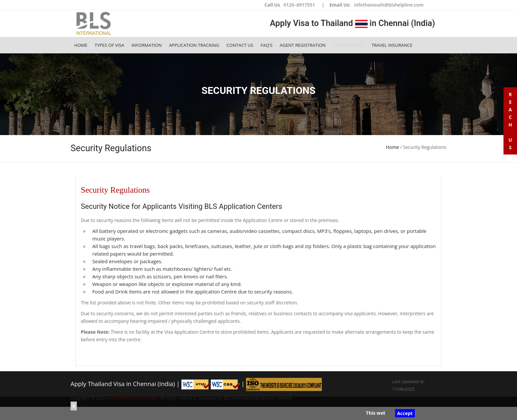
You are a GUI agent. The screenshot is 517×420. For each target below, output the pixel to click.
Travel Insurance (392, 45)
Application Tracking (194, 45)
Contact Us (240, 45)
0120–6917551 (299, 5)
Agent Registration (303, 45)
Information (147, 45)
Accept (405, 413)
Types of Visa (109, 45)
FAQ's (266, 45)
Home (81, 45)
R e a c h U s (510, 121)
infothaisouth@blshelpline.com (389, 5)
